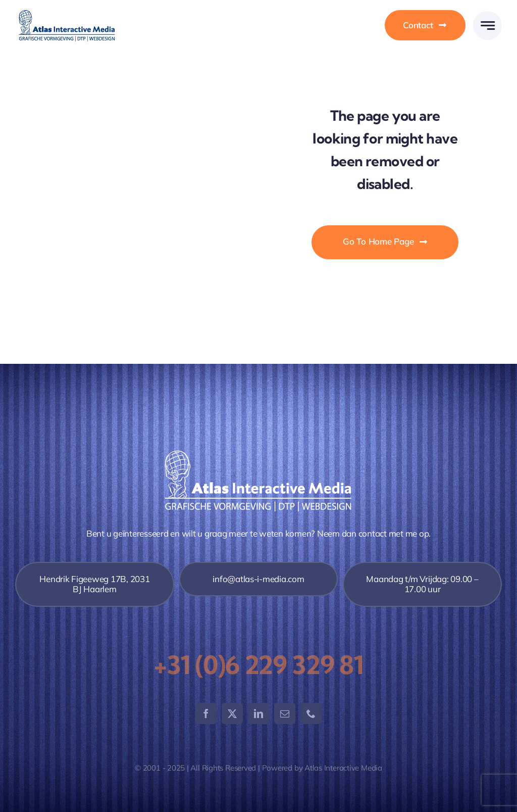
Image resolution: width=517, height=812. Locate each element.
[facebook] (206, 713)
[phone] (311, 713)
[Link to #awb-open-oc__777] (487, 26)
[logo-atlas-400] (67, 11)
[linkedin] (258, 713)
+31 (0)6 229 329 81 (258, 665)
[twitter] (232, 713)
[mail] (285, 713)
